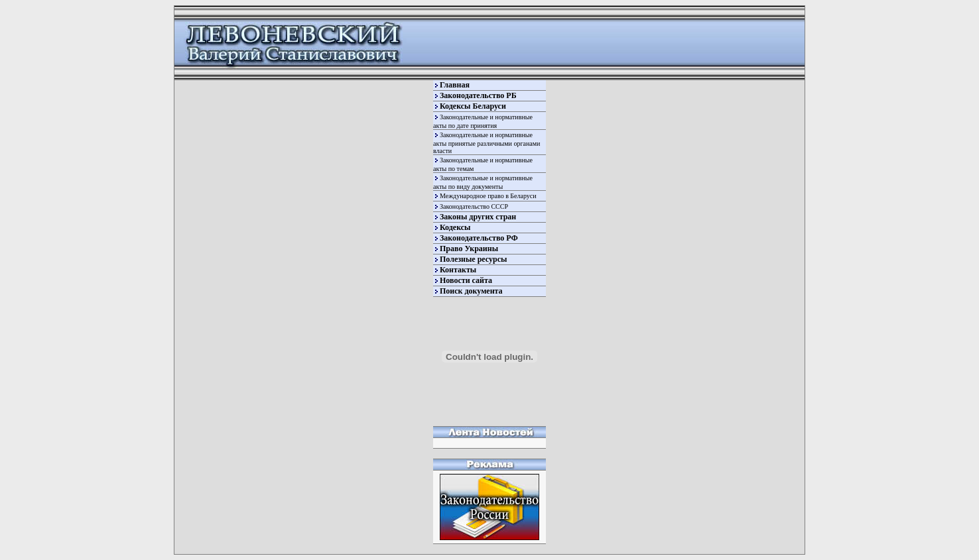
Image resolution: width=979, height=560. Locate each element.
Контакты (458, 270)
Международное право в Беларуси (488, 196)
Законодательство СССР (474, 206)
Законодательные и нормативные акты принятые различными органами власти (487, 143)
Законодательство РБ (478, 95)
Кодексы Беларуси (473, 106)
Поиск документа (471, 291)
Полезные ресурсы (473, 259)
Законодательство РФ (479, 238)
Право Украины (469, 249)
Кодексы (455, 227)
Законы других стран (478, 217)
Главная (455, 85)
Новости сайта (466, 280)
